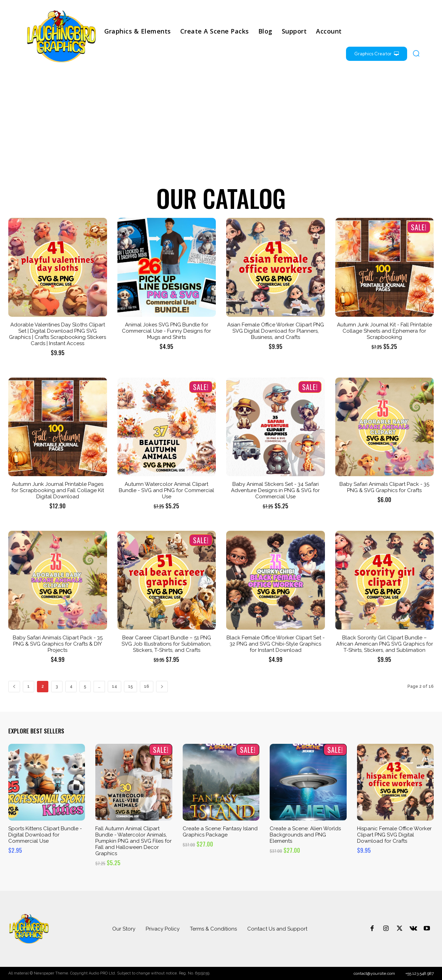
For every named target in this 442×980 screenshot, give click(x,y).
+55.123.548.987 (420, 973)
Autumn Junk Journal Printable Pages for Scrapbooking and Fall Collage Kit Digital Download (58, 490)
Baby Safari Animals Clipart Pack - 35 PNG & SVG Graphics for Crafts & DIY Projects (58, 644)
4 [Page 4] (71, 686)
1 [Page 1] (28, 686)
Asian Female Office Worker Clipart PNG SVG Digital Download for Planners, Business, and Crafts (276, 331)
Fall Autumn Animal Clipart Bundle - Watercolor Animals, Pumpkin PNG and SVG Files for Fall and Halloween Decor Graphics (133, 841)
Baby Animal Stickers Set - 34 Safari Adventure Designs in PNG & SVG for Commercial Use (275, 490)
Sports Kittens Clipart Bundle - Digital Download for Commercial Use (45, 835)
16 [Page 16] (147, 686)
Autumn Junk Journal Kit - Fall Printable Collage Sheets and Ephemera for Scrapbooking (385, 331)
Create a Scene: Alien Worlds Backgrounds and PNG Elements (305, 835)
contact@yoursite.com (374, 973)
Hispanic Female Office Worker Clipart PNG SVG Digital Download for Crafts (394, 835)
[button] (416, 53)
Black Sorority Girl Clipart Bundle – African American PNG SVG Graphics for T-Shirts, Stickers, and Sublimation (385, 644)
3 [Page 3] (57, 686)
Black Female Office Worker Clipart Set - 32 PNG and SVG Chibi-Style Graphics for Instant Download (276, 644)
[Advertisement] (221, 127)
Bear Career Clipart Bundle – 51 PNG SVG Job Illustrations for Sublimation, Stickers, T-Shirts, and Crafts (166, 644)
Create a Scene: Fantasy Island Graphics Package (220, 832)
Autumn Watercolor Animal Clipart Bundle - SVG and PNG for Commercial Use (166, 490)
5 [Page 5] (85, 686)
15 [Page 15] (131, 686)
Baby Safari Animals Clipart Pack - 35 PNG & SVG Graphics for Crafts (384, 487)
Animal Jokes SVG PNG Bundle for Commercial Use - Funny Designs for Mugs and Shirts (166, 331)
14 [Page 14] (114, 686)
